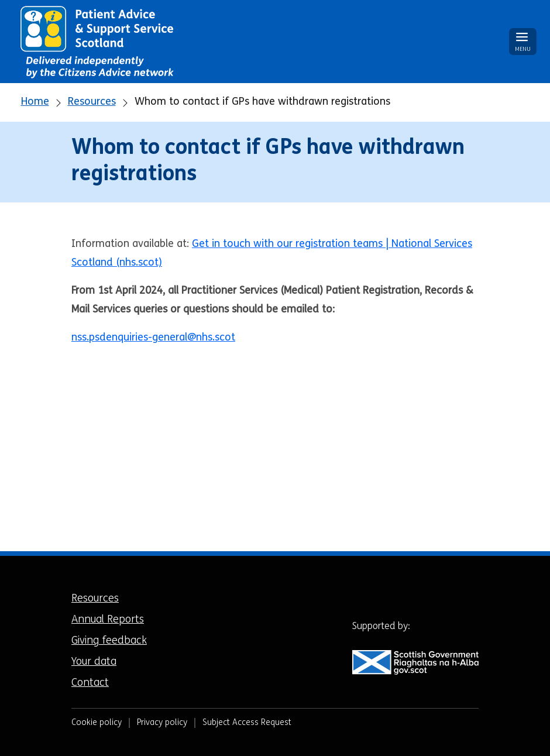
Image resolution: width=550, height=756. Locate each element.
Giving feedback (109, 641)
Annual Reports (108, 620)
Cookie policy (97, 723)
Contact (90, 683)
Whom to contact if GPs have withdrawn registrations (262, 102)
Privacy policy (162, 723)
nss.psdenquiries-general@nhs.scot (153, 338)
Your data (94, 662)
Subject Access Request (247, 723)
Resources (92, 102)
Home (35, 102)
